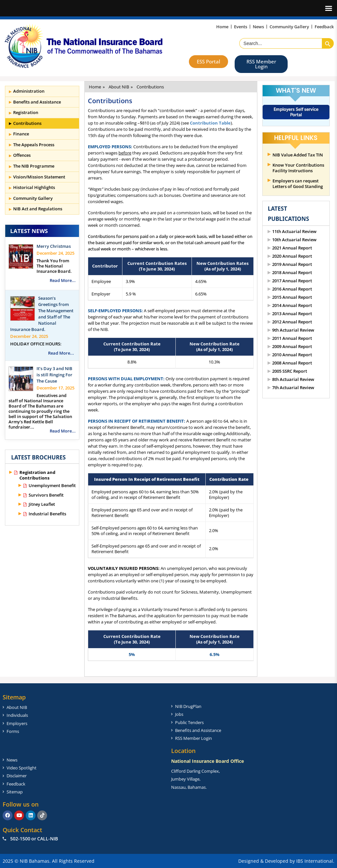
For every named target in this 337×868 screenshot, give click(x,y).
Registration (26, 112)
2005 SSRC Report (290, 371)
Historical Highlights (34, 187)
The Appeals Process (34, 145)
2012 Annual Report (292, 322)
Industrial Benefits (47, 514)
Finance (21, 134)
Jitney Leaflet (42, 504)
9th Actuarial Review (293, 330)
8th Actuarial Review (293, 379)
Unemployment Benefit (52, 486)
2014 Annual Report (292, 305)
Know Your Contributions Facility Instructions (298, 168)
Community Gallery (33, 198)
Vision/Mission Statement (39, 177)
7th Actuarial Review (293, 388)
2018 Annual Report (292, 273)
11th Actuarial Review (294, 232)
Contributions (27, 123)
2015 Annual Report (292, 297)
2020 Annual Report (292, 256)
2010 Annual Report (292, 355)
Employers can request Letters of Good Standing (298, 184)
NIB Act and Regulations (38, 209)
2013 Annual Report (292, 314)
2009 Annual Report (292, 347)
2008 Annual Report (292, 363)
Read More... (63, 280)
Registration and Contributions (37, 475)
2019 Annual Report (292, 264)
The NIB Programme (34, 166)
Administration (29, 91)
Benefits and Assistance (37, 102)
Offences (22, 155)
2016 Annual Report (292, 289)
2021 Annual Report (292, 248)
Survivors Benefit (46, 495)
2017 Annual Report (292, 281)
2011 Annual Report (292, 338)
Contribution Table (210, 123)
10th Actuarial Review (294, 240)
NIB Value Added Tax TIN (298, 155)
